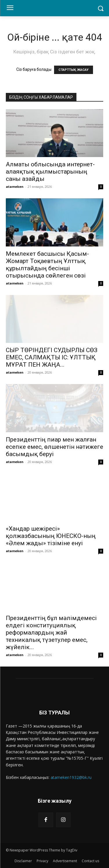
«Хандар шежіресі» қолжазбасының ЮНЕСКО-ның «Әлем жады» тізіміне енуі (51, 536)
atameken (15, 187)
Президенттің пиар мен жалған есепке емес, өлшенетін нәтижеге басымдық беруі (54, 447)
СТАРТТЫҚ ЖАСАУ (74, 70)
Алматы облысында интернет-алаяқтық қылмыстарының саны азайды (50, 172)
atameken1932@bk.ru (71, 777)
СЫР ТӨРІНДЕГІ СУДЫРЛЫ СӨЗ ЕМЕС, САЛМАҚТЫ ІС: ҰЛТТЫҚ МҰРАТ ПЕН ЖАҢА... (52, 357)
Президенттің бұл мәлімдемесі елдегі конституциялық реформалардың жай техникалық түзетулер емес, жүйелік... (51, 633)
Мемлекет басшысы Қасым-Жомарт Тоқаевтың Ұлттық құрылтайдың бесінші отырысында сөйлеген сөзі (47, 265)
